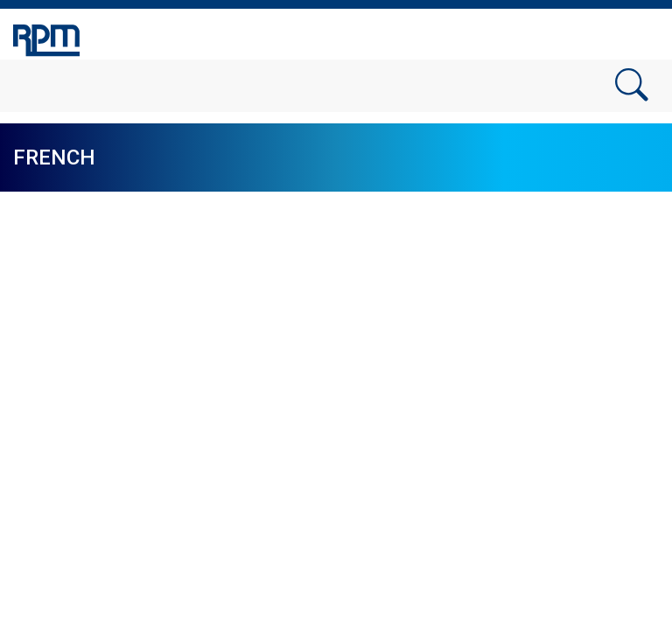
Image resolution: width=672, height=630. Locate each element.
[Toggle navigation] (637, 38)
